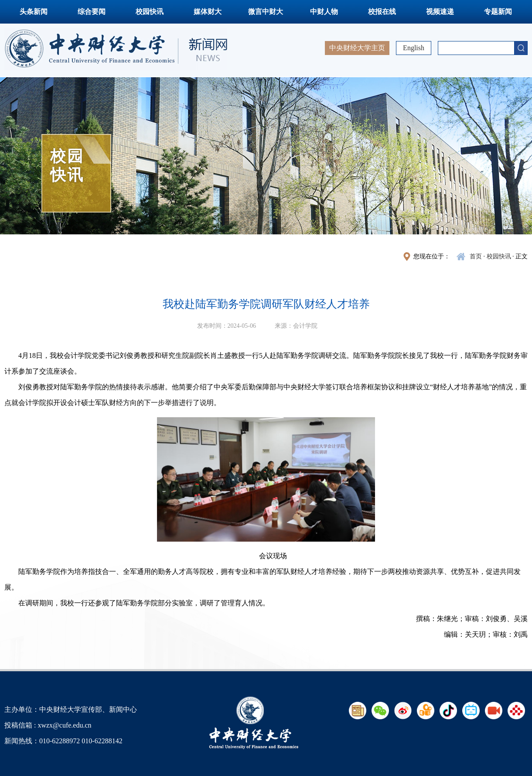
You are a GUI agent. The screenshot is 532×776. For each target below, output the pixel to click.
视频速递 (440, 12)
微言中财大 (266, 12)
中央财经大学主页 (357, 48)
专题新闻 (498, 12)
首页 (476, 256)
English (414, 48)
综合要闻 (92, 12)
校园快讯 (150, 12)
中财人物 (324, 12)
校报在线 (382, 12)
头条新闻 (34, 12)
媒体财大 (208, 12)
